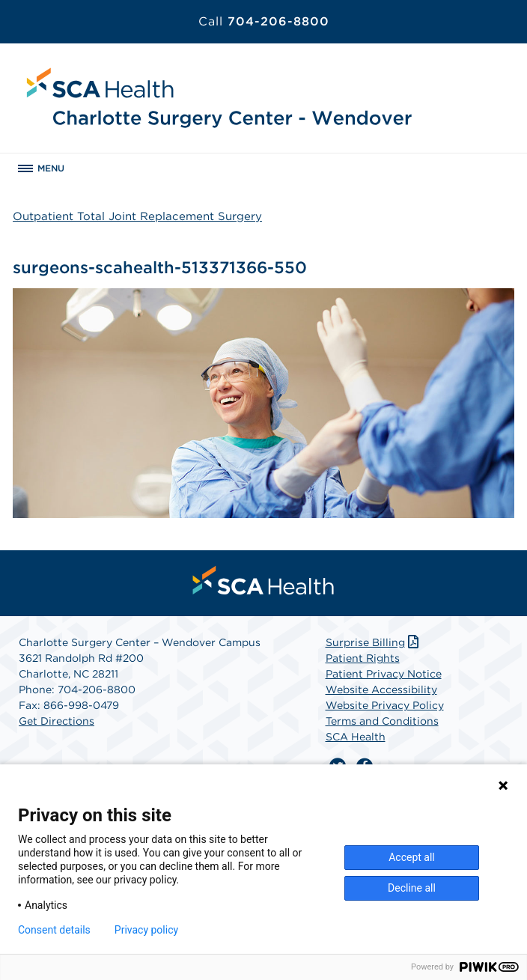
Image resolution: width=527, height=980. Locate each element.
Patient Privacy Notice (384, 674)
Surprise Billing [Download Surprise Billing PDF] (374, 642)
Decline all (412, 888)
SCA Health (356, 737)
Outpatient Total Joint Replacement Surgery (137, 216)
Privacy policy (146, 930)
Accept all (412, 857)
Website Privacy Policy (385, 705)
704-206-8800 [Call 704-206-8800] (264, 21)
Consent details (54, 930)
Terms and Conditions (382, 721)
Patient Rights (363, 658)
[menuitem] (263, 580)
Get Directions (57, 721)
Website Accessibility (381, 690)
